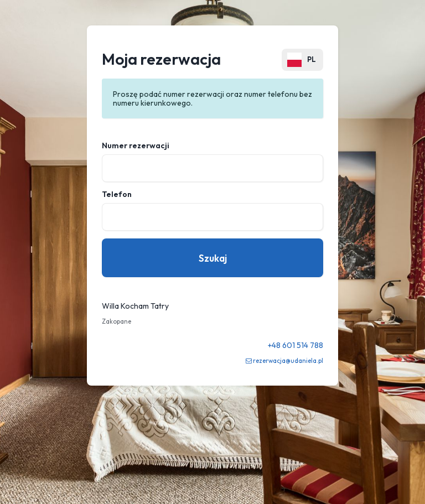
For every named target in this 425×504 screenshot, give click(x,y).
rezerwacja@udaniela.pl (288, 361)
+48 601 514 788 (296, 345)
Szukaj (213, 258)
